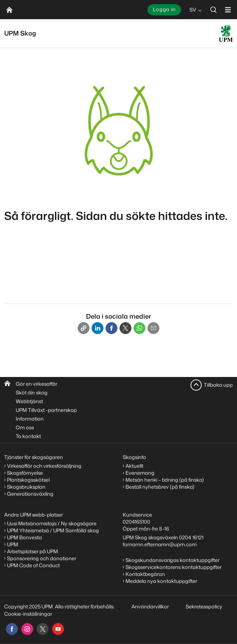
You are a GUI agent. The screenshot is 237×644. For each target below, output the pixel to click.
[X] (125, 328)
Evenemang (140, 473)
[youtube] (58, 629)
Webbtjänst (29, 401)
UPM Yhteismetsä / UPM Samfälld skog (53, 530)
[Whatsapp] (139, 328)
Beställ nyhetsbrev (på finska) (160, 487)
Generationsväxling (30, 494)
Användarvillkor (151, 606)
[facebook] (12, 629)
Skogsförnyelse (25, 473)
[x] (43, 629)
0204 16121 (191, 537)
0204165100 (137, 522)
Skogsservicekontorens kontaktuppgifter (174, 567)
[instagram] (27, 629)
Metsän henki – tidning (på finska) (165, 480)
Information (30, 419)
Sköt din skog (32, 393)
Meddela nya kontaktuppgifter (161, 581)
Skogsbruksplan (26, 487)
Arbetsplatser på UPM (33, 551)
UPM (13, 544)
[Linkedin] (98, 328)
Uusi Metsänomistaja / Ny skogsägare (52, 523)
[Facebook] (112, 328)
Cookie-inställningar (28, 614)
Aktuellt (134, 466)
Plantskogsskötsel (28, 480)
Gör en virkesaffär (37, 384)
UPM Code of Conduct (33, 565)
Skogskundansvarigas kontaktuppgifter (173, 560)
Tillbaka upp (218, 385)
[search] (214, 10)
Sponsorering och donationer (42, 558)
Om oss (25, 427)
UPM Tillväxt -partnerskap (46, 410)
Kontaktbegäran (145, 574)
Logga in (164, 9)
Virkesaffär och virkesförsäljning (45, 466)
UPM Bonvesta (24, 537)
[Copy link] (84, 328)
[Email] (153, 328)
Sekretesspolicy (204, 606)
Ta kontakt (28, 436)
